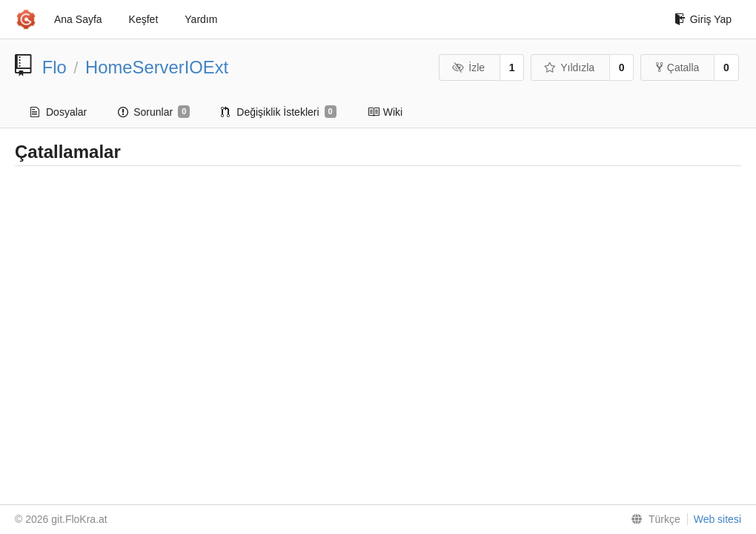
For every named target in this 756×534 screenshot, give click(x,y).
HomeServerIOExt (157, 67)
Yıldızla (569, 67)
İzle (468, 67)
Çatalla (678, 67)
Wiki (385, 112)
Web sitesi (717, 519)
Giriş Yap (703, 19)
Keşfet (144, 19)
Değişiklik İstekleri (278, 112)
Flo (54, 67)
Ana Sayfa (78, 19)
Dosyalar (59, 112)
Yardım (201, 19)
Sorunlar (154, 112)
